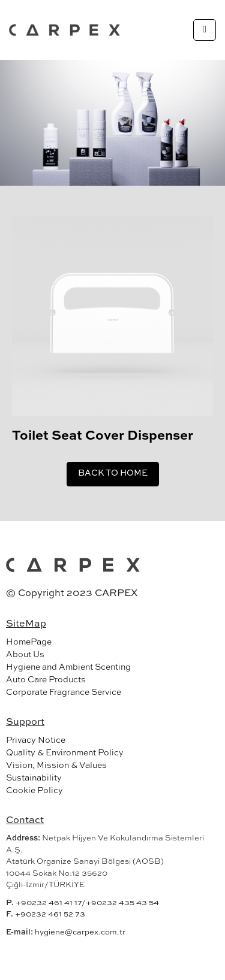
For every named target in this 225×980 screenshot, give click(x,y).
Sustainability (34, 778)
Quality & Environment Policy (65, 753)
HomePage (29, 642)
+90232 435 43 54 (122, 903)
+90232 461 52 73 (50, 914)
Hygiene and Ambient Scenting (68, 667)
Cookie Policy (34, 791)
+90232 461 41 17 (49, 903)
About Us (25, 655)
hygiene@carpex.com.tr (80, 932)
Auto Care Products (46, 680)
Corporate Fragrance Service (64, 692)
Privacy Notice (36, 740)
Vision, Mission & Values (56, 766)
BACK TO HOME (113, 473)
